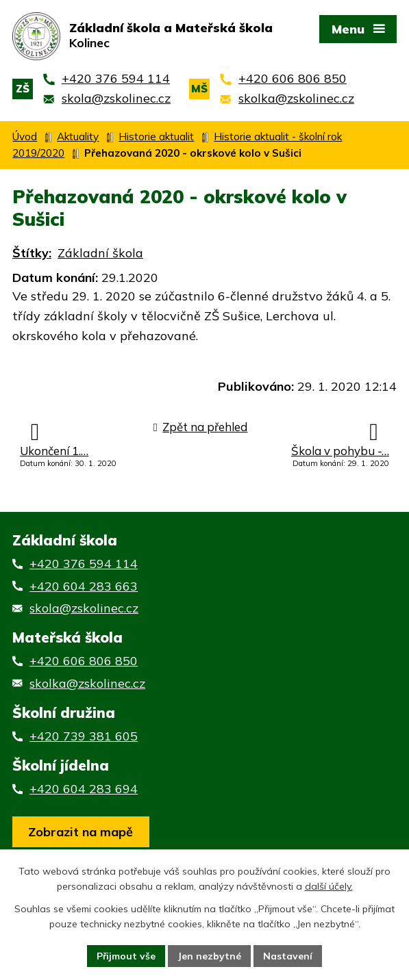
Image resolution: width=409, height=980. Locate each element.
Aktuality (78, 137)
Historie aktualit (156, 137)
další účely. (329, 887)
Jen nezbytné (210, 955)
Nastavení (288, 955)
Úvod (25, 137)
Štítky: (32, 254)
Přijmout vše (126, 955)
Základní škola (100, 254)
